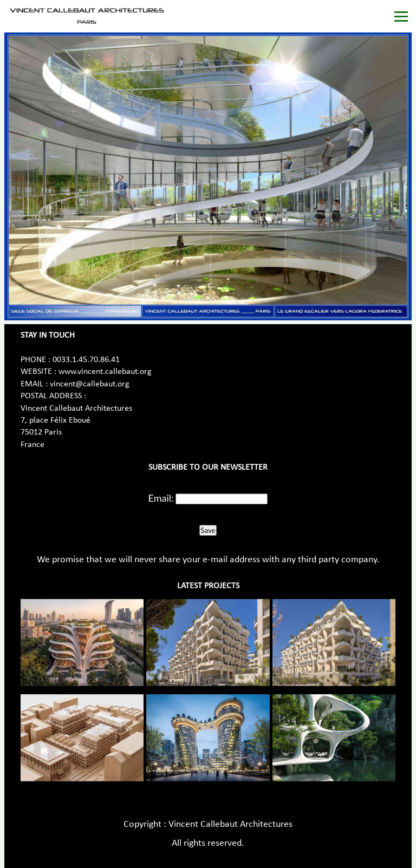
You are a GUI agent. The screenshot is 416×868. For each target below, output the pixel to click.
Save (208, 530)
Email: (161, 498)
